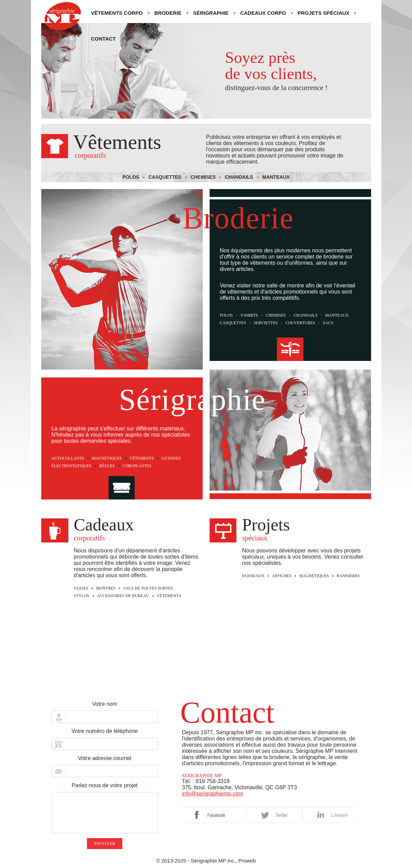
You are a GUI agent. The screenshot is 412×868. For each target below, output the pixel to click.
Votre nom (105, 704)
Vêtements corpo (117, 13)
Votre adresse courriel (105, 758)
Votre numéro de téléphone (105, 731)
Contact (103, 39)
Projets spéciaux (324, 13)
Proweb (247, 861)
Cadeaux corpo (263, 13)
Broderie (168, 13)
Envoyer (104, 843)
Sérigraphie (211, 13)
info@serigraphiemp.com (213, 794)
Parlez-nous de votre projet (104, 785)
